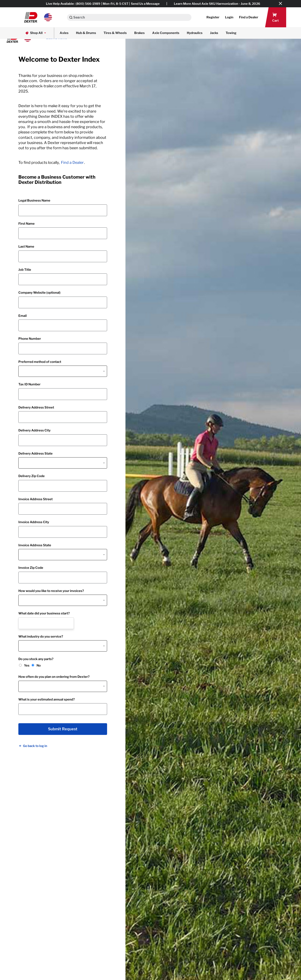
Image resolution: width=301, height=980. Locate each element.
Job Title (25, 270)
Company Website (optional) (39, 293)
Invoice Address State (35, 545)
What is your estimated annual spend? (47, 699)
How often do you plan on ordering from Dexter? (54, 677)
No (39, 665)
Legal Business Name (34, 201)
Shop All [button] (36, 33)
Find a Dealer (72, 162)
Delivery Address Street (36, 407)
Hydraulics (195, 33)
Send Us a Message (145, 4)
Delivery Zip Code (32, 476)
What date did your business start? (44, 613)
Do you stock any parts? (36, 659)
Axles (64, 33)
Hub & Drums (86, 33)
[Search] (71, 17)
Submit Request (63, 729)
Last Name (26, 247)
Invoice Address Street (35, 499)
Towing (231, 33)
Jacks (214, 33)
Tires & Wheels (115, 33)
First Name (27, 224)
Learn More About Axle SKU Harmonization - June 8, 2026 (217, 4)
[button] (38, 17)
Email (23, 316)
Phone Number (30, 339)
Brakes (139, 33)
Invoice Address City (34, 522)
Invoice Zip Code (31, 568)
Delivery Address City (34, 430)
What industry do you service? (41, 637)
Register (213, 17)
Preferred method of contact (40, 362)
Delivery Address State (35, 454)
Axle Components (166, 33)
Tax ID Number (29, 384)
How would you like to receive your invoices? (51, 591)
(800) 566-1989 (88, 4)
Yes (27, 665)
